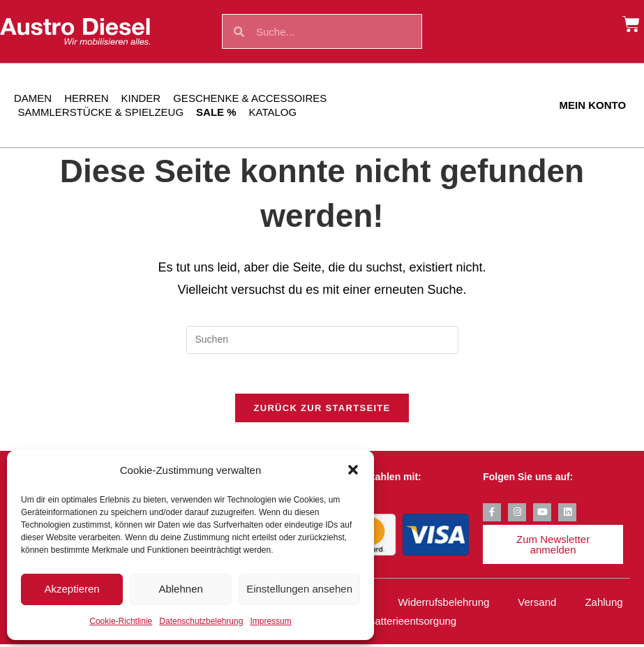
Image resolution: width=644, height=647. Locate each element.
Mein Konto (593, 105)
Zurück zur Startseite (322, 411)
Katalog (273, 112)
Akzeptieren (72, 589)
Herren (86, 98)
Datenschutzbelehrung (201, 621)
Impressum (270, 621)
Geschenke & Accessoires (250, 98)
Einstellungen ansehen (299, 589)
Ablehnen (180, 589)
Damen (33, 98)
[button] (353, 470)
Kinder (141, 98)
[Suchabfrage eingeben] (322, 340)
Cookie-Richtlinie (121, 621)
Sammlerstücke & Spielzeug (101, 112)
